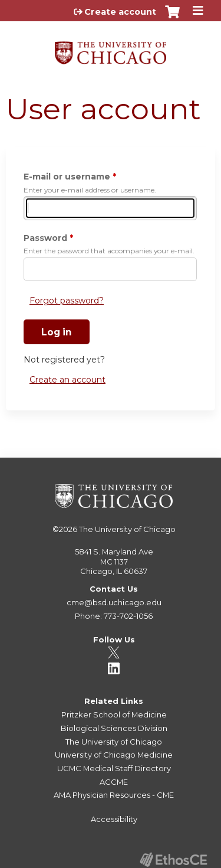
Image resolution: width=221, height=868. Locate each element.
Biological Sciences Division (114, 728)
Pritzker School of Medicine (114, 714)
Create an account (67, 380)
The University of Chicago (127, 529)
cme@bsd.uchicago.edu (114, 602)
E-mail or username (67, 177)
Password (45, 238)
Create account (120, 12)
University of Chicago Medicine (114, 755)
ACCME (114, 782)
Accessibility (114, 819)
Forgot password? (67, 301)
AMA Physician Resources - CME (114, 795)
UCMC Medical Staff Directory (114, 768)
